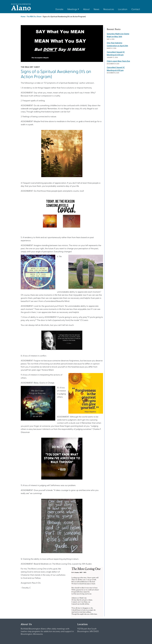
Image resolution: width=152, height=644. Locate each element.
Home (23, 16)
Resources (109, 9)
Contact (136, 9)
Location (123, 9)
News (96, 9)
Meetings (72, 9)
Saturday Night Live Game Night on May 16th (118, 35)
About (86, 9)
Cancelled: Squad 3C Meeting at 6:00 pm (116, 53)
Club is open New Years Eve (118, 61)
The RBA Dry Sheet (34, 16)
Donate (59, 9)
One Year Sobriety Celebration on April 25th (117, 44)
